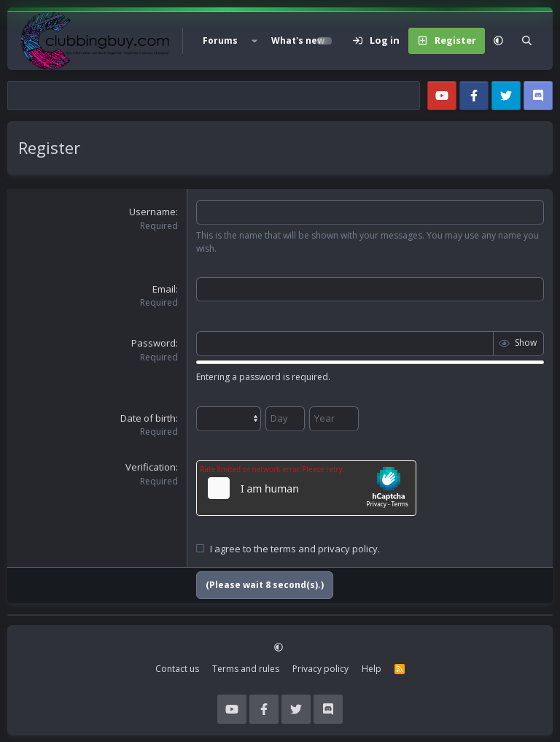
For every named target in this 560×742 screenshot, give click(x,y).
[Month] (229, 419)
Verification (151, 467)
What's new (298, 40)
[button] (254, 41)
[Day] (285, 419)
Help (372, 669)
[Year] (334, 419)
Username (152, 212)
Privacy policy (320, 669)
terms (283, 549)
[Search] (527, 41)
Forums (220, 40)
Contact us (177, 669)
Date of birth (148, 418)
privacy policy (348, 549)
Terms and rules (246, 669)
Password (153, 343)
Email (164, 289)
